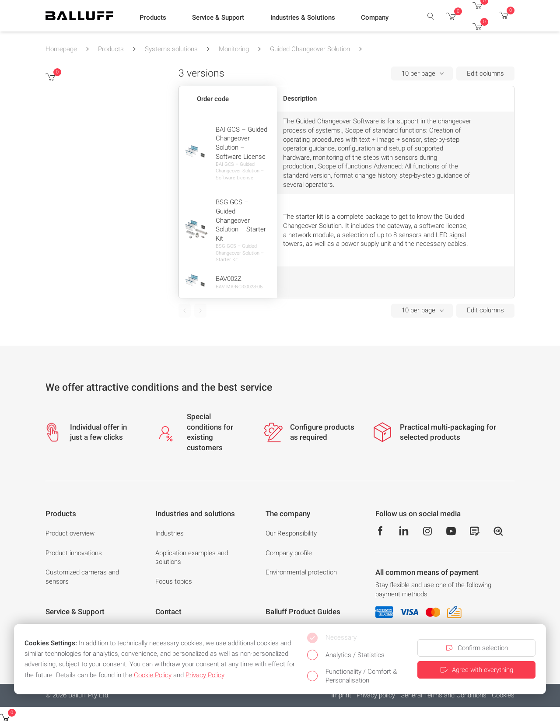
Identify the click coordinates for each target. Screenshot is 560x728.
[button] (153, 18)
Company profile (289, 553)
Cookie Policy (153, 675)
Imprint (341, 695)
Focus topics (174, 581)
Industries (170, 533)
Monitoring (234, 49)
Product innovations (74, 553)
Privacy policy (376, 695)
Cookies (503, 695)
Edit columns (485, 73)
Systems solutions (171, 49)
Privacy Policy (205, 675)
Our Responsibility (291, 533)
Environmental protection (301, 572)
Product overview (70, 533)
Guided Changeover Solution (310, 49)
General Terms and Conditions (443, 695)
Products (111, 49)
